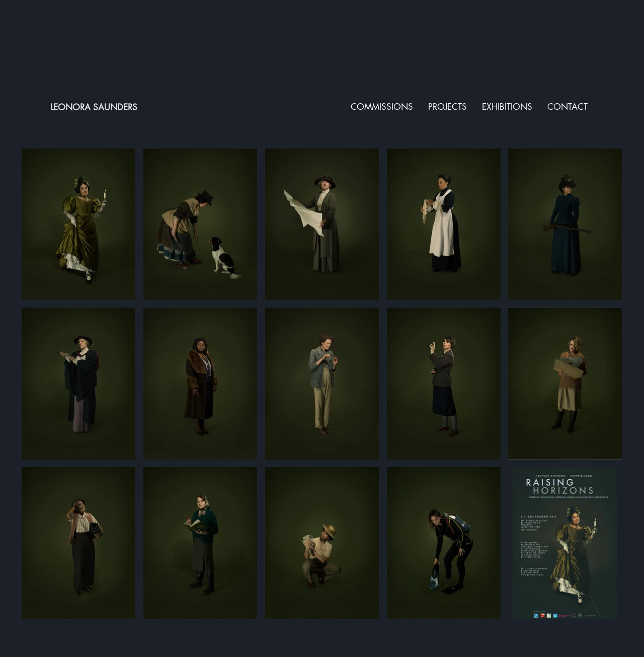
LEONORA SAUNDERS (94, 107)
